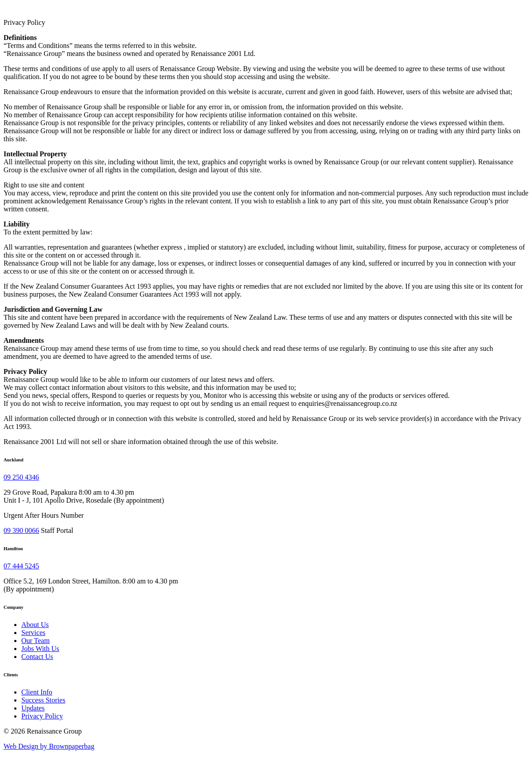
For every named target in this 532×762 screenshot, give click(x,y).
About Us (35, 625)
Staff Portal (57, 530)
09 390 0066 (21, 530)
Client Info (37, 692)
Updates (33, 708)
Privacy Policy (42, 716)
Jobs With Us (40, 649)
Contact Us (37, 657)
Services (33, 633)
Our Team (36, 641)
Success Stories (43, 700)
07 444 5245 (21, 566)
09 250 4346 (21, 477)
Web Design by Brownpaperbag (49, 746)
